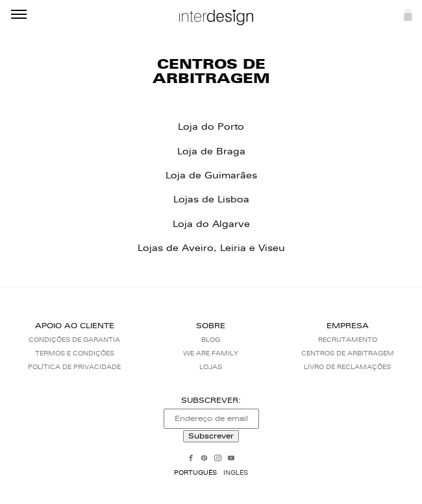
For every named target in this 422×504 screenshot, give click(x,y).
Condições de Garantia (74, 340)
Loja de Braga (211, 151)
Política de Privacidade (74, 367)
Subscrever (211, 436)
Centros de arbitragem (348, 353)
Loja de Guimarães (211, 175)
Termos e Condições (75, 353)
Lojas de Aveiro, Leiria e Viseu (211, 248)
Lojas (211, 367)
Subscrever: (211, 400)
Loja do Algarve (211, 224)
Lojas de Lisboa (211, 199)
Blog (211, 340)
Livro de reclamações (347, 367)
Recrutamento (348, 340)
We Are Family (211, 353)
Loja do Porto (211, 127)
